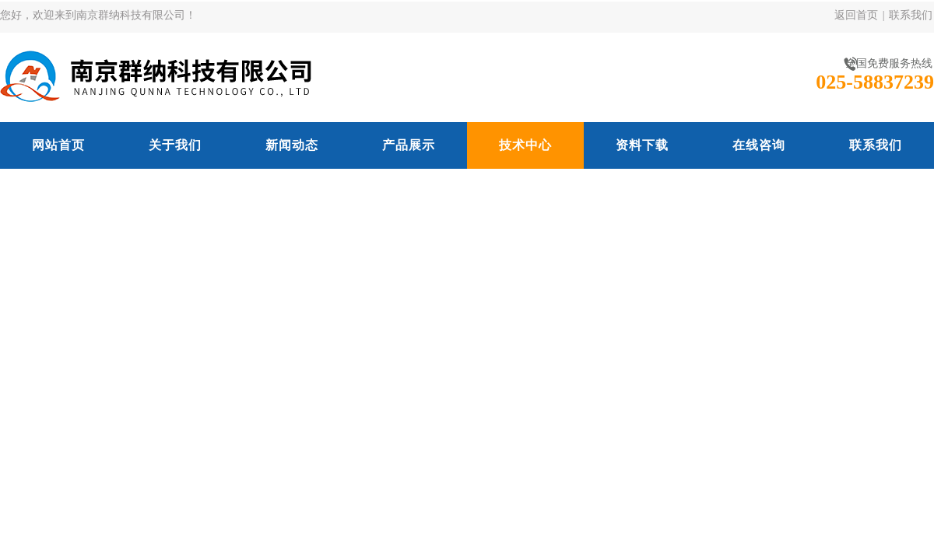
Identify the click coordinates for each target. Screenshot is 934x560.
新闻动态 (292, 145)
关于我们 (175, 145)
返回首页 (856, 15)
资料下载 (642, 145)
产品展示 (409, 145)
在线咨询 (759, 145)
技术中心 (525, 145)
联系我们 (911, 15)
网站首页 (58, 145)
